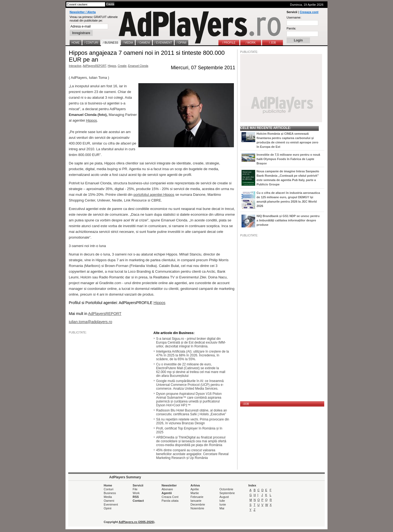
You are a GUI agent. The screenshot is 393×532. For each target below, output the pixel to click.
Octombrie (226, 489)
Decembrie (198, 504)
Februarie (197, 497)
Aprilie (195, 489)
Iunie (223, 504)
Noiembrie (197, 508)
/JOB (246, 404)
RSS (136, 497)
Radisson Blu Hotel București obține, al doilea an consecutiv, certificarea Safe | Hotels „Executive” (192, 412)
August (224, 497)
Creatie (122, 66)
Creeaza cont (309, 12)
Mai (222, 508)
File (135, 489)
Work (136, 493)
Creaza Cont (170, 497)
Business (110, 493)
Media (108, 497)
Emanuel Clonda (138, 66)
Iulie (222, 501)
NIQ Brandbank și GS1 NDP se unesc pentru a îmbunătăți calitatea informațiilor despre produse (288, 220)
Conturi (108, 489)
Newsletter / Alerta (83, 12)
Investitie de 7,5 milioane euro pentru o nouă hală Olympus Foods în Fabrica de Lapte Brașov (288, 159)
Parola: (291, 28)
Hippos (112, 66)
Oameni (109, 501)
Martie (195, 493)
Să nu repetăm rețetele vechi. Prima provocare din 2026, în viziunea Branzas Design (193, 421)
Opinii (108, 508)
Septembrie (227, 493)
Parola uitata (170, 501)
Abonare (167, 489)
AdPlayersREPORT (94, 66)
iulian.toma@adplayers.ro (90, 322)
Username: (294, 17)
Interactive (75, 66)
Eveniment (111, 504)
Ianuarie (196, 501)
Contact (138, 501)
